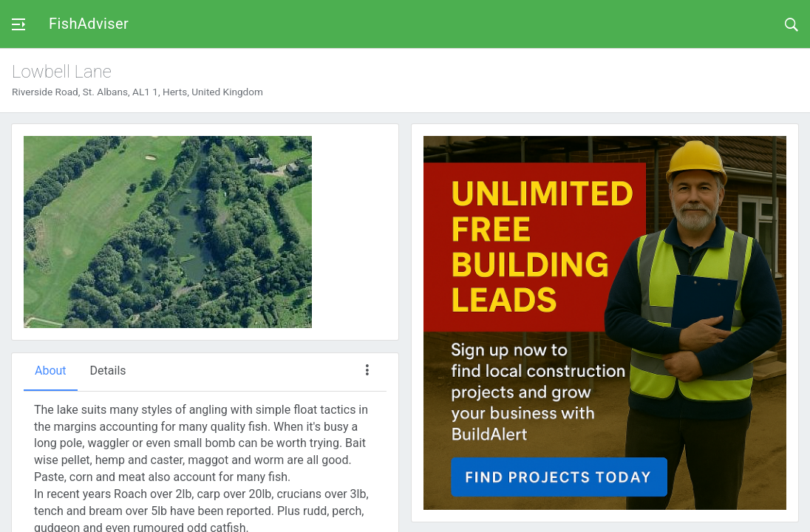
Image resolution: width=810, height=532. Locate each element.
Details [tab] (108, 371)
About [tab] (51, 371)
